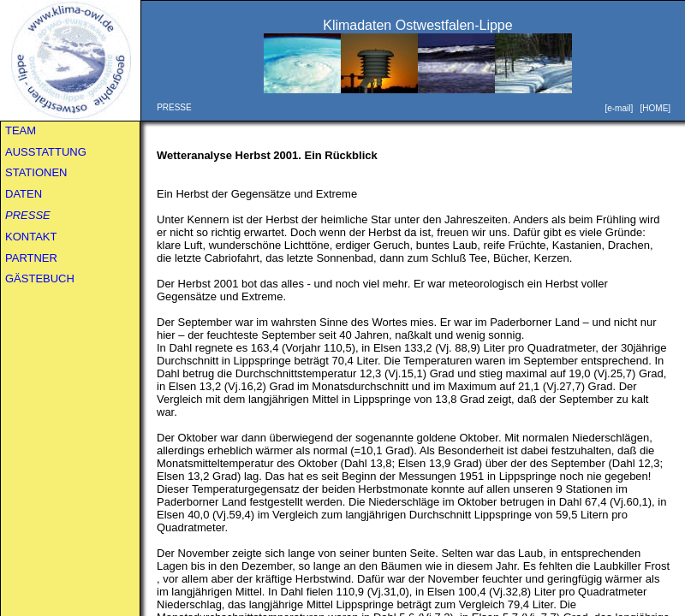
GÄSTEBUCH (40, 278)
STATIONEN (36, 172)
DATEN (24, 194)
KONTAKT (31, 237)
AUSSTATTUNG (46, 152)
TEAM (21, 130)
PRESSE (28, 215)
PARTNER (31, 258)
